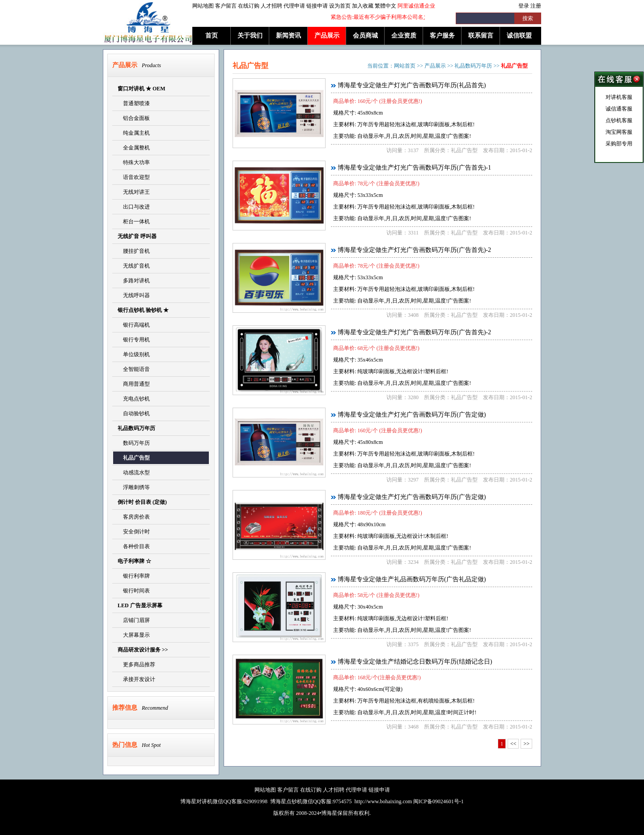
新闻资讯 (288, 36)
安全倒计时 (134, 532)
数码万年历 (134, 443)
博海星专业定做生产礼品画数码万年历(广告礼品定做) (412, 579)
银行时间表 (134, 591)
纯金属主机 (134, 133)
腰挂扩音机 (134, 251)
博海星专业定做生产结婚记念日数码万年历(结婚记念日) (415, 662)
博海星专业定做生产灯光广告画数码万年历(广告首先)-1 (414, 168)
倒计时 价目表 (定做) (142, 502)
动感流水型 (134, 473)
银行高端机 (134, 325)
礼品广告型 (134, 458)
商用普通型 (134, 384)
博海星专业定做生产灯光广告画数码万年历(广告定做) (412, 415)
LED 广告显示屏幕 (140, 605)
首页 (212, 36)
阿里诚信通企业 (416, 6)
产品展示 (327, 36)
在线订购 (249, 6)
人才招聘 (271, 6)
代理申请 (294, 6)
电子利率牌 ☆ (134, 561)
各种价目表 (134, 546)
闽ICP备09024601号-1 (439, 801)
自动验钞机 (134, 413)
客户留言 (226, 6)
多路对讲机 (134, 281)
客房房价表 (134, 517)
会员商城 (365, 36)
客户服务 (442, 36)
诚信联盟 (519, 36)
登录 (524, 6)
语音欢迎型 (134, 177)
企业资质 (404, 36)
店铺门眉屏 (134, 620)
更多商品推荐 (136, 665)
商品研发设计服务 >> (143, 650)
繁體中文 (386, 6)
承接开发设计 (136, 679)
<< (513, 744)
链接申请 (317, 6)
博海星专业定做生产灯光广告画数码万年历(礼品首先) (412, 85)
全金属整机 (134, 148)
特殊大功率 (134, 162)
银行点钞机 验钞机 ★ (143, 310)
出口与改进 (134, 207)
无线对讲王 (134, 192)
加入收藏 (363, 6)
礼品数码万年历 (136, 428)
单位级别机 (134, 354)
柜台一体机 (134, 222)
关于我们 (250, 36)
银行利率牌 (134, 576)
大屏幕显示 (134, 635)
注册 (536, 6)
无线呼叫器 (134, 295)
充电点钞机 (134, 399)
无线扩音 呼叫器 (137, 236)
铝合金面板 (134, 118)
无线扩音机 (134, 266)
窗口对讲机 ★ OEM (142, 89)
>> (526, 744)
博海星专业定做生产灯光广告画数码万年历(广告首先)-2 (414, 250)
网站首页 (405, 66)
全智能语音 (134, 369)
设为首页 (340, 6)
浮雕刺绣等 (134, 487)
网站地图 (203, 6)
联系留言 (481, 36)
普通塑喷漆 (134, 103)
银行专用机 (134, 340)
